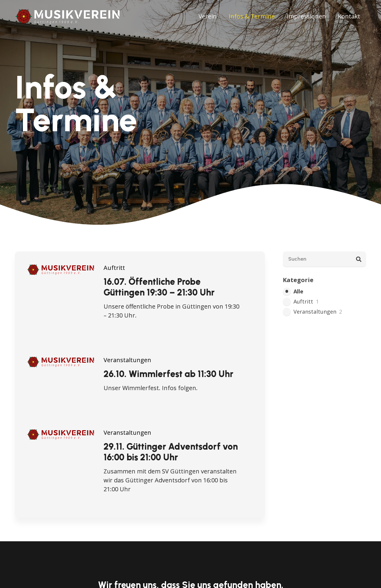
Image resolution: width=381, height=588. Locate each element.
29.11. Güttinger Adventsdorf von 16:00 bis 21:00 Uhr (171, 452)
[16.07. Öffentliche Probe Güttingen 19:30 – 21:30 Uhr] (61, 268)
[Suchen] (324, 259)
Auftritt (114, 268)
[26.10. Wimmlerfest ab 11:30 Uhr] (61, 360)
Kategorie (298, 280)
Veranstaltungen (127, 360)
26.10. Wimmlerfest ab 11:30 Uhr (168, 374)
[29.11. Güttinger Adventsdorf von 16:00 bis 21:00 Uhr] (61, 433)
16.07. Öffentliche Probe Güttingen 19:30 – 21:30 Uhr (159, 287)
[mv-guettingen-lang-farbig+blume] (68, 16)
